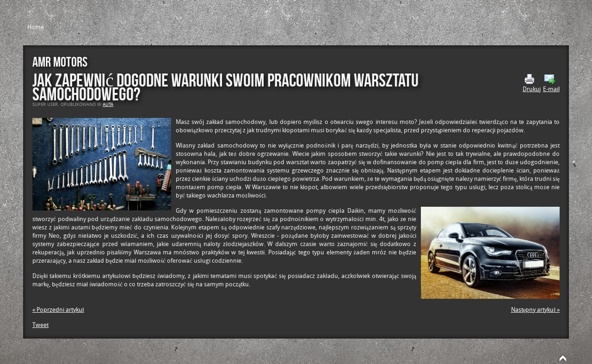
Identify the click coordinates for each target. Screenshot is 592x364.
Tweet (40, 325)
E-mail (551, 83)
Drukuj (532, 83)
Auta (108, 105)
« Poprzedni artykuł (58, 310)
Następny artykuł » (535, 310)
